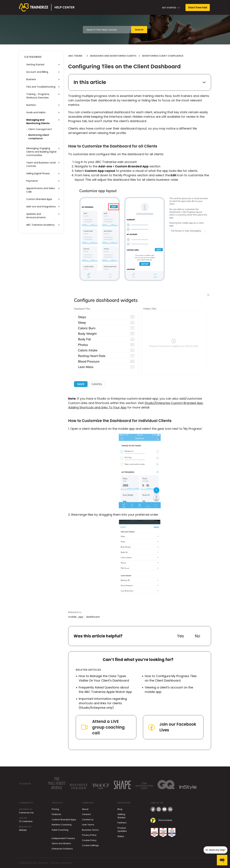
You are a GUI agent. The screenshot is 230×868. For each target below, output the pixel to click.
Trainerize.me (26, 813)
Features (56, 814)
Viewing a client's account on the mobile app (169, 690)
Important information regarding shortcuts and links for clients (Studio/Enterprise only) (103, 703)
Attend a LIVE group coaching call (103, 727)
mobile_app (76, 617)
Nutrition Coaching (62, 825)
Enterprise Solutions (62, 849)
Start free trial (198, 7)
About (85, 809)
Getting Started (121, 816)
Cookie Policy (89, 840)
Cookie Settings (90, 845)
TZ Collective (26, 821)
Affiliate (23, 830)
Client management (40, 129)
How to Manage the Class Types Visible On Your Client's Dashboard (104, 678)
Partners (122, 823)
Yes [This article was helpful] (180, 636)
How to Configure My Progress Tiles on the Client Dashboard (171, 678)
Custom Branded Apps (64, 820)
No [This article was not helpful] (197, 636)
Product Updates (122, 830)
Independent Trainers (63, 838)
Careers (86, 814)
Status (121, 836)
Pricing (55, 809)
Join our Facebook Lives (172, 727)
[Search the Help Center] (107, 30)
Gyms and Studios (61, 843)
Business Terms (90, 830)
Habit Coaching (60, 830)
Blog (120, 809)
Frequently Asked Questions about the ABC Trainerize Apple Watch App (105, 690)
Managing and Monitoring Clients (113, 56)
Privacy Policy (89, 835)
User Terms (88, 825)
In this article (140, 82)
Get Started (171, 8)
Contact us (88, 820)
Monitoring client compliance (163, 56)
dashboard (93, 617)
